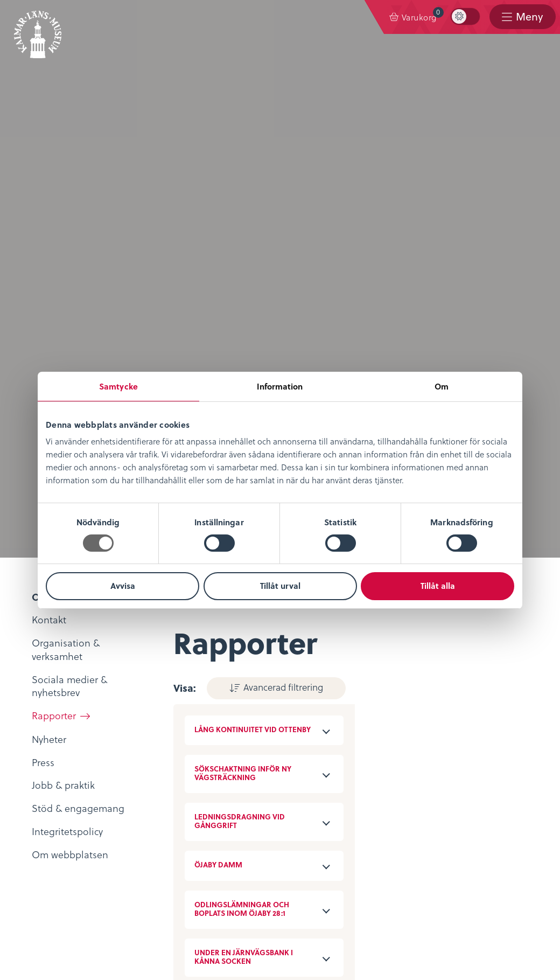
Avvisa (123, 586)
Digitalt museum (235, 704)
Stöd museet (226, 845)
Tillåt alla (438, 586)
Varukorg (422, 15)
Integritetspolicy (60, 813)
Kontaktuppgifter (236, 813)
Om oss (41, 690)
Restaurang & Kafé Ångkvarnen (440, 753)
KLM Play (218, 720)
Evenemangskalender (419, 721)
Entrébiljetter (400, 706)
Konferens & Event (412, 737)
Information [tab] (280, 386)
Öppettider (396, 690)
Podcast (215, 735)
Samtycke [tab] (118, 386)
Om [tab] (442, 386)
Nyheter (41, 706)
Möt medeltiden (234, 767)
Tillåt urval (280, 586)
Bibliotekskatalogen (242, 751)
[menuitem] (413, 17)
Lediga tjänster (57, 721)
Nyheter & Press (233, 861)
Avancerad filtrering (274, 129)
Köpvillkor (46, 829)
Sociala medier (231, 829)
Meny (528, 17)
